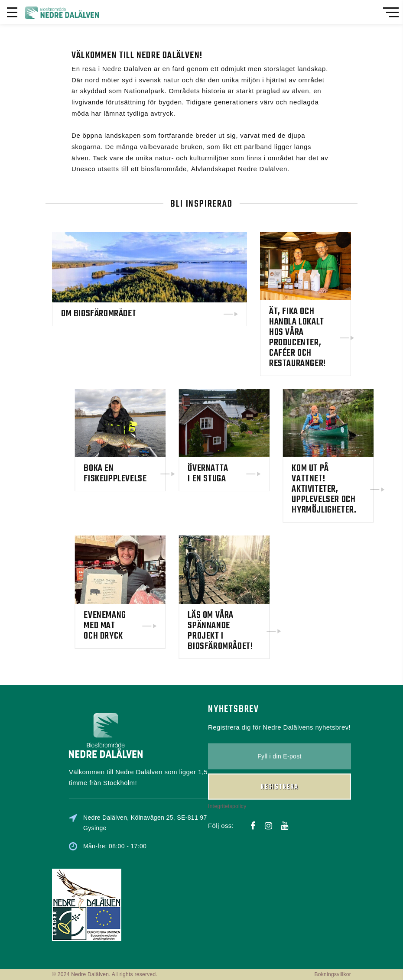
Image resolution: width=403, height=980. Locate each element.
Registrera (279, 764)
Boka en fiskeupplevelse (139, 474)
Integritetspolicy (227, 783)
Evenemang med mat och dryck (129, 626)
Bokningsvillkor (333, 974)
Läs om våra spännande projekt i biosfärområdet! (244, 631)
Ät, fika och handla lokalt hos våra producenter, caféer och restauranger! (297, 337)
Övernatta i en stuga (232, 474)
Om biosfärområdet (99, 314)
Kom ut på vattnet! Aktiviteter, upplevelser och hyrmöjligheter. (348, 489)
